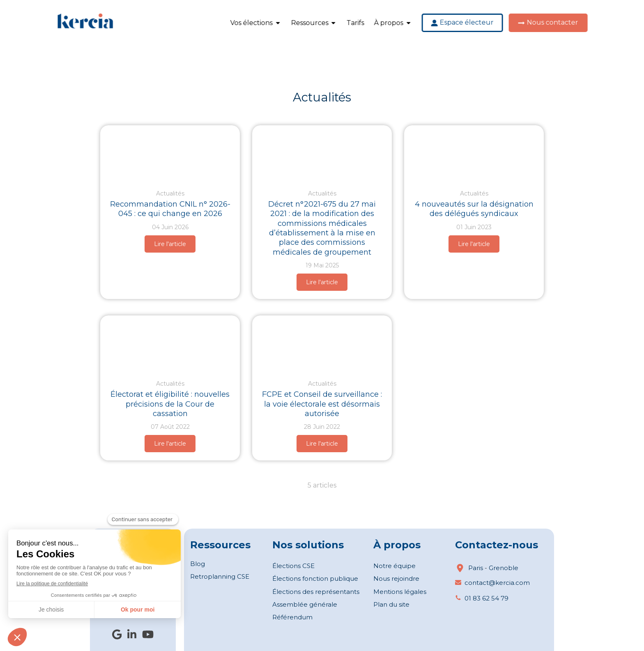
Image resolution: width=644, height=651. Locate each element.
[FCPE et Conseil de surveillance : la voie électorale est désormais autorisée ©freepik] (322, 343)
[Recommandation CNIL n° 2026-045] (170, 153)
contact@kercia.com (497, 583)
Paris (476, 568)
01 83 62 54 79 (486, 598)
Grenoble (504, 568)
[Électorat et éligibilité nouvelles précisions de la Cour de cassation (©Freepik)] (170, 343)
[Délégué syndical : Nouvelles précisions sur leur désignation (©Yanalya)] (474, 153)
